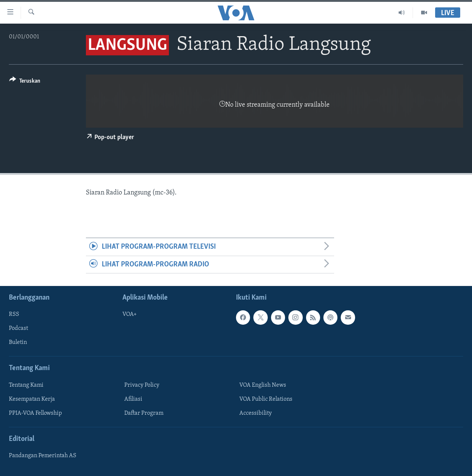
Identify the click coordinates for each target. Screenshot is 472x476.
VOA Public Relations (266, 399)
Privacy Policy (142, 385)
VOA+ (130, 314)
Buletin (18, 343)
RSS (14, 314)
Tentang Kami (26, 385)
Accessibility (256, 413)
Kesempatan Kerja (32, 399)
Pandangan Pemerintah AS (43, 456)
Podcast (18, 328)
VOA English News (263, 385)
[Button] (25, 82)
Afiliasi (133, 399)
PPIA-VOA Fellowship (35, 413)
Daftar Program (144, 413)
